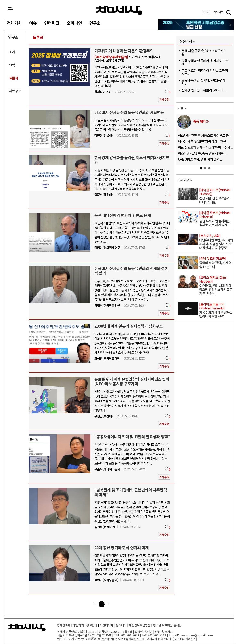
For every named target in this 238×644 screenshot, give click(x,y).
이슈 (33, 23)
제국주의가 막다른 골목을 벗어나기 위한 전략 (216, 311)
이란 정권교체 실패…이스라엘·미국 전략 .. (205, 147)
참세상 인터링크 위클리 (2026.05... (204, 90)
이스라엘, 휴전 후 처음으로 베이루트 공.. (204, 135)
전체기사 (14, 23)
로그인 (206, 12)
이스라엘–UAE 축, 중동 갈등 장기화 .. (202, 153)
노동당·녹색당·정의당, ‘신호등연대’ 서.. (204, 82)
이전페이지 (106, 625)
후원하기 (78, 625)
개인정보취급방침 (140, 625)
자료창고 (15, 91)
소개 (12, 52)
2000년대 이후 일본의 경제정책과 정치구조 (129, 326)
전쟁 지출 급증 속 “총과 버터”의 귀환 (204, 52)
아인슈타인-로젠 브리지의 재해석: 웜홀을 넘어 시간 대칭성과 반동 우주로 (216, 242)
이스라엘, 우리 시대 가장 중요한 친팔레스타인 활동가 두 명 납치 (216, 286)
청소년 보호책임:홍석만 (167, 625)
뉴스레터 (121, 625)
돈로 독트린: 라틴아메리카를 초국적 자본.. (205, 72)
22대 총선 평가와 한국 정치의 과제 (122, 547)
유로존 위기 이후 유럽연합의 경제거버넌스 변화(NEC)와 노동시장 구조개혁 (132, 381)
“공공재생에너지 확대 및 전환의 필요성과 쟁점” (132, 437)
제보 (218, 12)
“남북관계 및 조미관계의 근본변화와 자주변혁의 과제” (131, 492)
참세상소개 (64, 625)
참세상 (119, 10)
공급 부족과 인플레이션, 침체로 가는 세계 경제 (216, 219)
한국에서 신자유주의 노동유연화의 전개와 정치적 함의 (131, 271)
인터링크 (52, 23)
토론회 (38, 37)
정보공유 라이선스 (185, 639)
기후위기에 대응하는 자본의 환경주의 (124, 51)
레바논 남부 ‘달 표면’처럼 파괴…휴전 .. (203, 141)
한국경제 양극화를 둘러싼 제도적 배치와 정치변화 (132, 160)
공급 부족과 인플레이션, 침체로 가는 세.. (205, 62)
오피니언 (74, 23)
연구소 (95, 23)
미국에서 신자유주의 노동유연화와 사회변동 (129, 112)
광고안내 (92, 625)
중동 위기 (199, 121)
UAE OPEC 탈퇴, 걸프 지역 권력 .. (200, 159)
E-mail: (174, 635)
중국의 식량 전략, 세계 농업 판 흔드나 (216, 263)
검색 (229, 12)
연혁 (12, 65)
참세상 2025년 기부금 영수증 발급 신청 (196, 25)
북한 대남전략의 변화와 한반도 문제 (123, 215)
